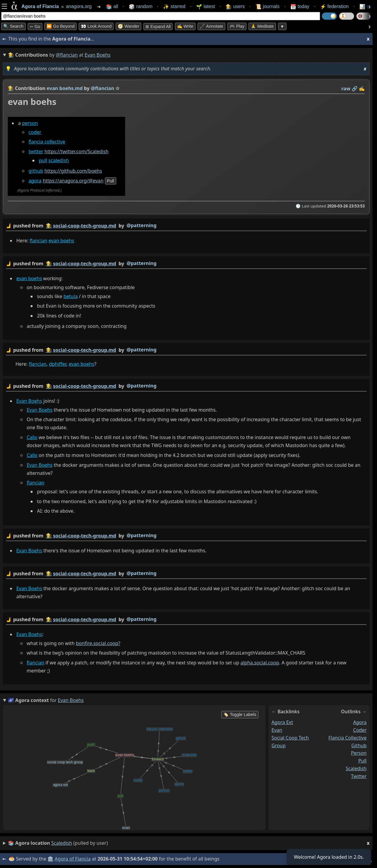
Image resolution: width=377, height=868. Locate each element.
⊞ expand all (158, 27)
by (186, 226)
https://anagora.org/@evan (73, 181)
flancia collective (47, 142)
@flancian (67, 55)
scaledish (59, 160)
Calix (32, 437)
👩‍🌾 (11, 88)
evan (277, 730)
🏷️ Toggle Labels (240, 714)
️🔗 (355, 89)
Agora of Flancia (73, 859)
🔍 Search (13, 26)
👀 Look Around (96, 26)
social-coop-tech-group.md (85, 226)
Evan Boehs (29, 401)
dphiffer (58, 364)
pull (43, 160)
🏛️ (50, 859)
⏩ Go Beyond (60, 26)
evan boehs (61, 241)
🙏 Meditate (262, 26)
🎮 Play (237, 26)
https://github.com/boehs (73, 171)
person (30, 123)
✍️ (362, 89)
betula (71, 296)
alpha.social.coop (260, 663)
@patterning (142, 225)
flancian (38, 241)
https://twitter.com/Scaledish (76, 151)
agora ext (282, 722)
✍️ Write (185, 26)
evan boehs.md (65, 88)
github (36, 171)
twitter (36, 151)
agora (35, 181)
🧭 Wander (128, 26)
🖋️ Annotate (211, 26)
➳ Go (35, 27)
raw (346, 89)
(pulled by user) (189, 843)
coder (35, 132)
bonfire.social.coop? (98, 643)
